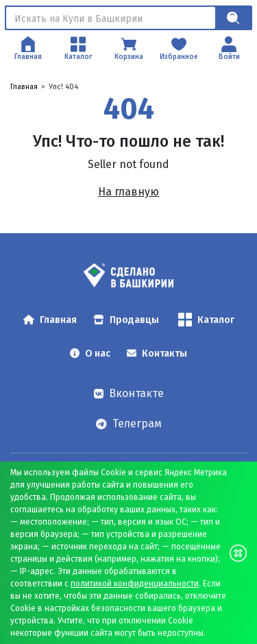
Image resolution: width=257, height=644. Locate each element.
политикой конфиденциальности (135, 584)
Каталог (206, 320)
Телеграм (129, 424)
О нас (90, 354)
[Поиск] (111, 18)
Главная (24, 87)
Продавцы (126, 320)
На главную (128, 192)
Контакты (157, 354)
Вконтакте (129, 393)
